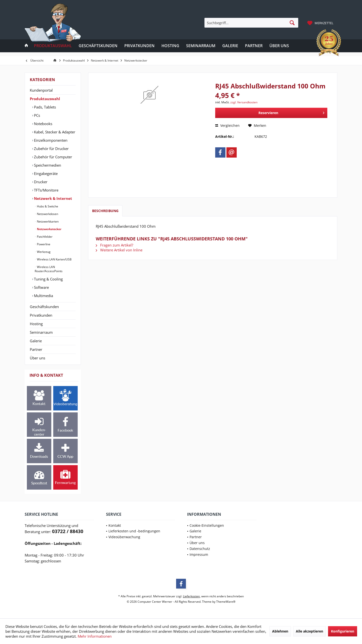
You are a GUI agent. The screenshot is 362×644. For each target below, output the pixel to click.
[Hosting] (170, 46)
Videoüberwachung (124, 537)
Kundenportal (41, 90)
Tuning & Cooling (48, 279)
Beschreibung (105, 211)
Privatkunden (41, 315)
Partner (36, 349)
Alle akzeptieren (309, 631)
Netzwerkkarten (47, 221)
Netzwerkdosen (47, 214)
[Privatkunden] (139, 46)
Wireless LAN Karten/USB (54, 259)
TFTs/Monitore (46, 190)
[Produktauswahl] (53, 46)
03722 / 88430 (68, 531)
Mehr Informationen (95, 636)
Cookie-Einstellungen (207, 525)
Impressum (199, 554)
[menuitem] (321, 23)
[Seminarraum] (201, 46)
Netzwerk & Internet (53, 198)
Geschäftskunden (44, 307)
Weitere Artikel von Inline (119, 250)
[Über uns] (279, 46)
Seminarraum (41, 332)
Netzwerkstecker (49, 229)
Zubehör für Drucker (51, 149)
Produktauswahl (45, 99)
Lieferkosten (191, 596)
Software (41, 287)
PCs (37, 115)
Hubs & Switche (47, 206)
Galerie (36, 341)
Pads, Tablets (44, 107)
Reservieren (291, 112)
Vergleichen (227, 125)
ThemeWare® (226, 602)
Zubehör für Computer (53, 157)
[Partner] (254, 46)
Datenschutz (200, 549)
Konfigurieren (343, 631)
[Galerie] (230, 46)
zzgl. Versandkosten (244, 102)
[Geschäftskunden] (98, 46)
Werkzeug (43, 252)
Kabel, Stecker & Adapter (54, 132)
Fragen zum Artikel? (114, 245)
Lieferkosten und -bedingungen (134, 531)
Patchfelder (44, 237)
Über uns (37, 358)
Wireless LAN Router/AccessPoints (49, 269)
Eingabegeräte (45, 173)
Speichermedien (47, 165)
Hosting (36, 324)
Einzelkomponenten (50, 140)
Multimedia (43, 296)
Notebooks (43, 124)
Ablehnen (280, 631)
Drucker (40, 182)
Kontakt (115, 525)
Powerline (43, 244)
